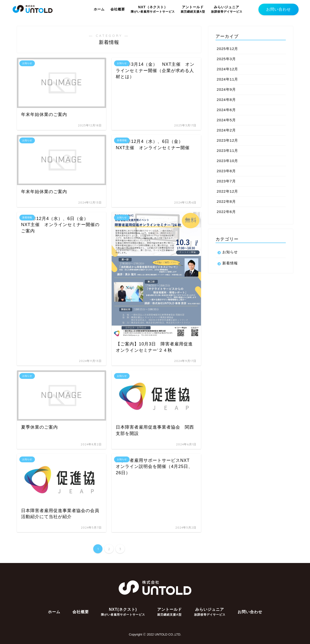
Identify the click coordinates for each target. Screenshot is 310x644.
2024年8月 (226, 100)
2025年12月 (228, 49)
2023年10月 (228, 161)
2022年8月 (226, 201)
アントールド (193, 9)
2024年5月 (226, 120)
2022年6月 (226, 212)
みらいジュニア (227, 9)
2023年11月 (228, 151)
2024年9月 (226, 89)
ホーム (99, 9)
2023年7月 (226, 181)
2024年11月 (228, 79)
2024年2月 (226, 130)
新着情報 (230, 263)
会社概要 (118, 9)
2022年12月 (228, 191)
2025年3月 (226, 59)
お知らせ (230, 252)
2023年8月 (226, 171)
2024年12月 (228, 69)
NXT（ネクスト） (153, 9)
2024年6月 (226, 110)
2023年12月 (228, 140)
